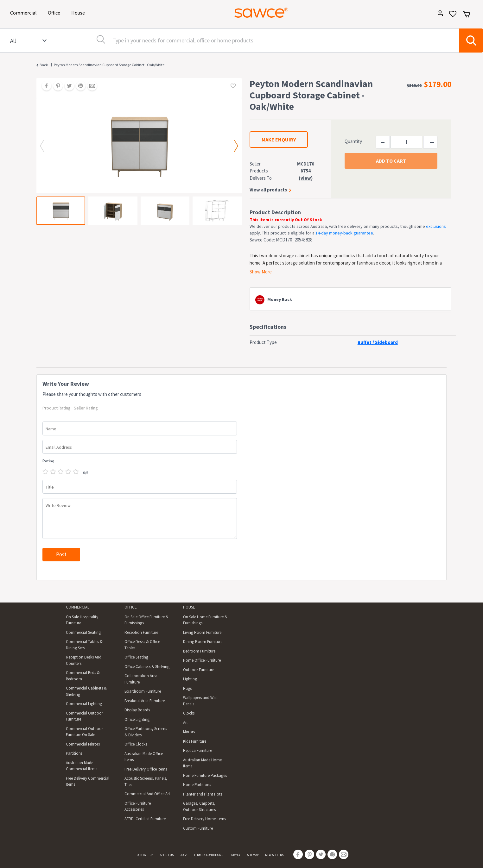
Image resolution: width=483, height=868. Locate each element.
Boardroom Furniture (143, 691)
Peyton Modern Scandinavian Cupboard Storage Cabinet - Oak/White (109, 65)
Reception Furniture (141, 632)
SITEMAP (253, 855)
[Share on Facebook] (44, 86)
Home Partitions (197, 785)
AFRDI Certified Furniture (145, 819)
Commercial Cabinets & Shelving (86, 691)
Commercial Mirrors (83, 744)
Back (44, 65)
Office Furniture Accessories (138, 806)
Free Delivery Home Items (204, 819)
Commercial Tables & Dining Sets (84, 645)
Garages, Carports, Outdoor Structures (199, 806)
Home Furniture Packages (205, 775)
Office (55, 12)
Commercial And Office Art (147, 794)
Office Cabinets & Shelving (147, 667)
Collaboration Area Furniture (141, 679)
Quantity (353, 141)
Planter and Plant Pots (203, 794)
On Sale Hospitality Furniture (82, 620)
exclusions (436, 226)
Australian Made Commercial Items (82, 766)
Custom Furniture (198, 828)
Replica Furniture (197, 750)
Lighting (190, 679)
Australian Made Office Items (144, 757)
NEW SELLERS (274, 855)
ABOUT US (167, 855)
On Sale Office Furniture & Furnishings (146, 620)
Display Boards (137, 710)
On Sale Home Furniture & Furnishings (205, 620)
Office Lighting (137, 719)
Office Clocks (136, 744)
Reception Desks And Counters (84, 660)
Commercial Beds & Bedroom (83, 676)
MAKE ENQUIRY (279, 140)
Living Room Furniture (202, 632)
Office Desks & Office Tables (142, 645)
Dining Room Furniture (203, 642)
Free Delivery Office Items (146, 769)
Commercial (25, 12)
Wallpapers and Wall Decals (200, 701)
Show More (261, 272)
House (79, 12)
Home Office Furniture (202, 660)
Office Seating (136, 657)
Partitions (74, 753)
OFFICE (131, 607)
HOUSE (189, 607)
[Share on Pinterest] (56, 86)
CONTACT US (145, 855)
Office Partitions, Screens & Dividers (146, 732)
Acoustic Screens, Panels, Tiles (146, 781)
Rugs (187, 688)
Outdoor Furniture (199, 670)
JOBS (184, 855)
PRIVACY (235, 855)
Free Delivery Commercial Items (88, 781)
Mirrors (189, 732)
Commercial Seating (83, 632)
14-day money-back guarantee (344, 233)
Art (185, 723)
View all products (268, 190)
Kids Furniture (195, 741)
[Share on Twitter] (67, 86)
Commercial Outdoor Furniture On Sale (84, 732)
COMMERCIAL (78, 607)
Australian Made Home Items (202, 763)
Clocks (189, 713)
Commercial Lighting (84, 704)
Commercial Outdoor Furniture (84, 716)
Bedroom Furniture (199, 651)
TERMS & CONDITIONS (208, 855)
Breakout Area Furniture (145, 701)
